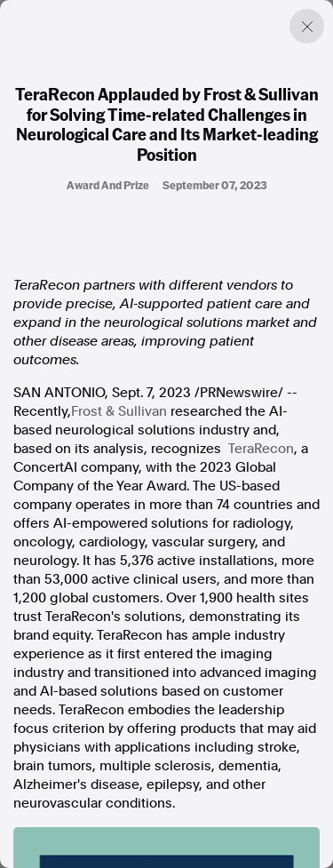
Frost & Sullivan (119, 411)
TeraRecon (261, 449)
